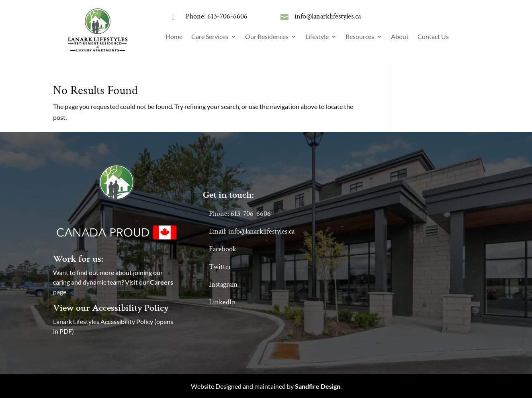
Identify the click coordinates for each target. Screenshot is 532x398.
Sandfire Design (318, 386)
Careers (162, 282)
